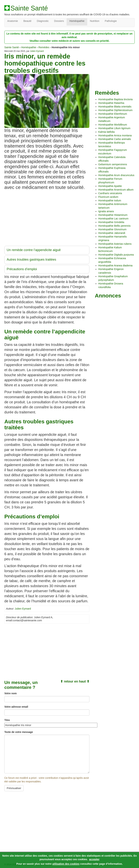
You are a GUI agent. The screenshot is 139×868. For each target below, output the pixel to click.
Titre (7, 720)
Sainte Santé (29, 8)
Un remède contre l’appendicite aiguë (34, 250)
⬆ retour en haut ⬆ (75, 681)
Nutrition (95, 21)
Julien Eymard (37, 51)
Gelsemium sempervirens (113, 164)
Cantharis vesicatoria (110, 193)
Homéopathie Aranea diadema (115, 265)
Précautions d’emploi (22, 269)
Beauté (27, 21)
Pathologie (111, 21)
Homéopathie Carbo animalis (115, 139)
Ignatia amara (106, 211)
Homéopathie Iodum (110, 200)
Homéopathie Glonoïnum (112, 229)
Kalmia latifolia (106, 132)
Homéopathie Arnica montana (115, 135)
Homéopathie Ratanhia (111, 103)
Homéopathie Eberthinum (113, 114)
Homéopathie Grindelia (111, 222)
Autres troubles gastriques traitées (31, 260)
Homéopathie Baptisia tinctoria (115, 99)
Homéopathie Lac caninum (113, 219)
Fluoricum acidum (108, 197)
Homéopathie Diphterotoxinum (115, 110)
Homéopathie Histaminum (113, 215)
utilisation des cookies (66, 864)
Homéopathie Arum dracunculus (116, 175)
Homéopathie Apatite (110, 186)
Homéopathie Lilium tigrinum (114, 128)
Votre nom (10, 693)
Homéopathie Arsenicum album (116, 190)
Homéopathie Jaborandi (112, 233)
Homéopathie (77, 21)
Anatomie (13, 21)
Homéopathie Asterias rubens (115, 244)
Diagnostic (43, 21)
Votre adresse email (16, 707)
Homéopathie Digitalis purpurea (116, 255)
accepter (94, 859)
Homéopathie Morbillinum (113, 125)
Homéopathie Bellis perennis (114, 226)
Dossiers (59, 21)
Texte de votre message (19, 732)
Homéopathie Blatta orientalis (115, 107)
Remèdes (44, 47)
